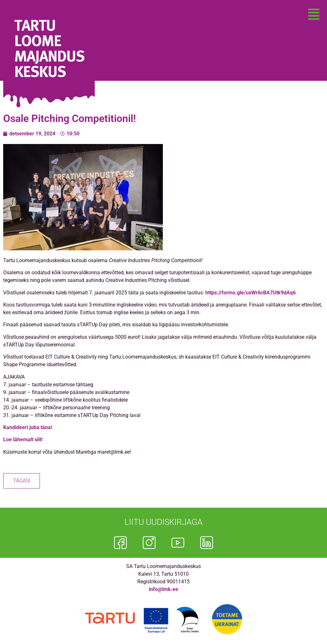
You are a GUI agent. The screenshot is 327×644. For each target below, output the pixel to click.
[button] (314, 14)
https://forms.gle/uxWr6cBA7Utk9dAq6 (251, 293)
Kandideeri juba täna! (28, 427)
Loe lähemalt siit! (23, 439)
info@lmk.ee (163, 589)
